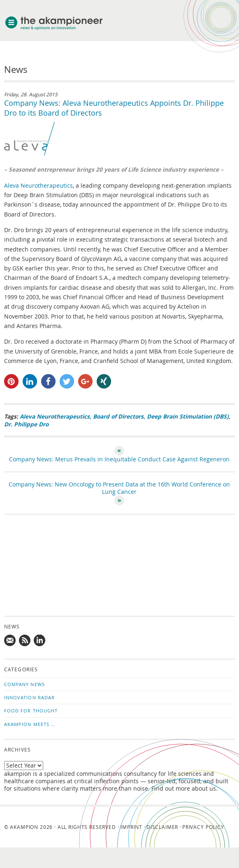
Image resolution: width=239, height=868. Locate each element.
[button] (11, 381)
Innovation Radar (30, 697)
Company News (24, 684)
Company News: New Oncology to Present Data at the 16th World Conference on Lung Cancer (119, 488)
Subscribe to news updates (25, 641)
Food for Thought (31, 711)
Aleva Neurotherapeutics (38, 186)
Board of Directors (118, 416)
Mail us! (10, 641)
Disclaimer (162, 827)
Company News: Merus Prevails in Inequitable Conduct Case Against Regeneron (119, 459)
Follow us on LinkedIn (40, 641)
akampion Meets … (30, 724)
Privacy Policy (203, 827)
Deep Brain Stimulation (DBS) (188, 416)
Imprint (131, 827)
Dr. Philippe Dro (26, 424)
